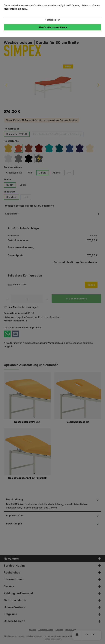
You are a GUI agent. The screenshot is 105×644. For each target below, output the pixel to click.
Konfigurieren (52, 20)
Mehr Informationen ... (16, 9)
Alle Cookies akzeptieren (53, 27)
